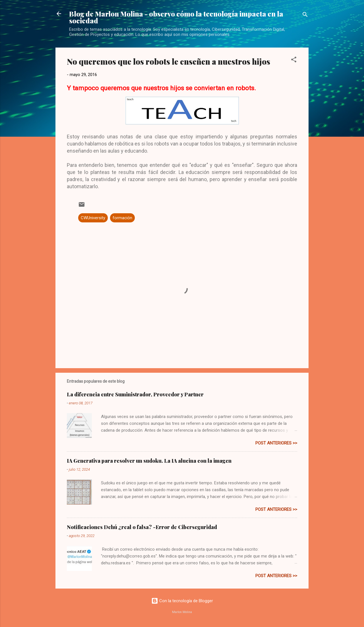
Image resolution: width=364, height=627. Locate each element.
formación (122, 218)
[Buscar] (305, 16)
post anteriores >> (276, 443)
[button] (294, 61)
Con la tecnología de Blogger (182, 601)
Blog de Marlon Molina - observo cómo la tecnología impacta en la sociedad (176, 17)
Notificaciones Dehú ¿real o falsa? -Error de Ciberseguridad (142, 527)
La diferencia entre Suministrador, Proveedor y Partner (135, 394)
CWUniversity (93, 218)
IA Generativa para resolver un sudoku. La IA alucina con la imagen (149, 461)
